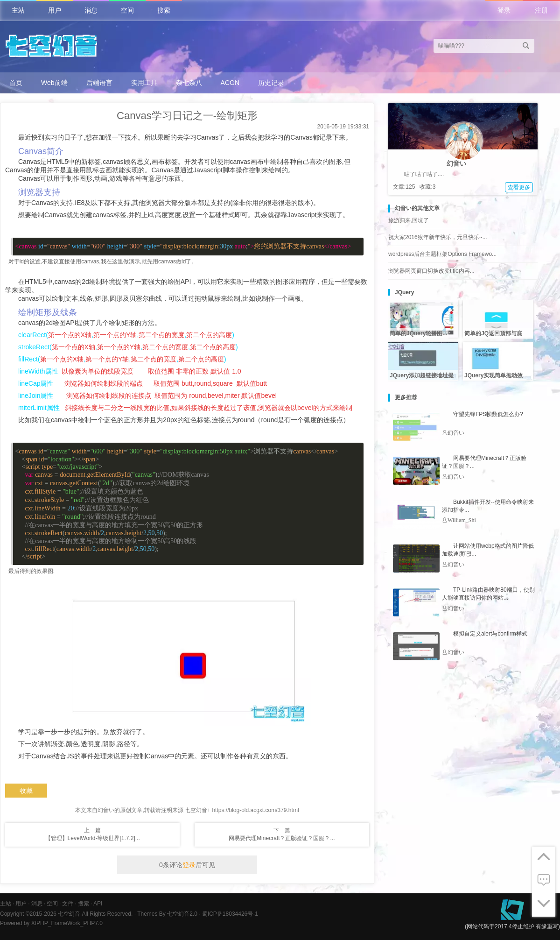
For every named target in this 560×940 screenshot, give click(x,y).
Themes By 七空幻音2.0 (167, 914)
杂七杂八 (189, 83)
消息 (91, 10)
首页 (16, 83)
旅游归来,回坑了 (409, 220)
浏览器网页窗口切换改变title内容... (431, 271)
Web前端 (54, 83)
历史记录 (271, 83)
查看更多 (519, 187)
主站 (18, 10)
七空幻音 (69, 914)
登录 (504, 10)
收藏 (26, 791)
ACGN (230, 83)
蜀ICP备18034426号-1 (230, 914)
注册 (541, 10)
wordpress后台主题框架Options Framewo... (442, 254)
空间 (127, 10)
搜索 (164, 10)
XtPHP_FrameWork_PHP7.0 (67, 923)
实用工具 (144, 83)
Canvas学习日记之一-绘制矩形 (187, 116)
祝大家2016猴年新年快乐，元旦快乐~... (438, 237)
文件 (68, 904)
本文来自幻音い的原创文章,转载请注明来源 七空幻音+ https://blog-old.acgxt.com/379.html (187, 810)
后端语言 (99, 83)
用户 (55, 10)
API (98, 904)
